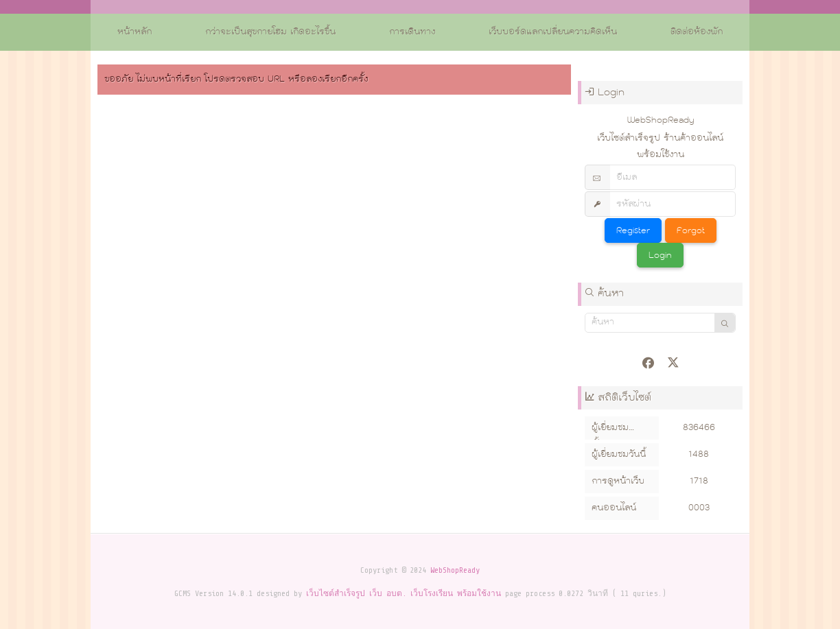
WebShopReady (455, 570)
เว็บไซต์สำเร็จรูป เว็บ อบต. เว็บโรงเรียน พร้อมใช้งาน (404, 593)
